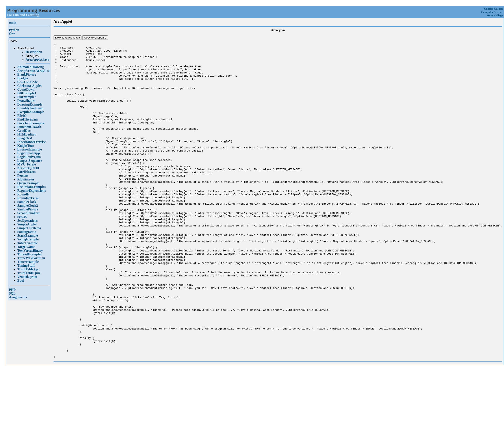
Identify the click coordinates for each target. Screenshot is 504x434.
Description (34, 52)
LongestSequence (30, 161)
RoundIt (23, 194)
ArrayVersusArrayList (34, 71)
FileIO (22, 116)
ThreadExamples (29, 254)
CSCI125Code (28, 82)
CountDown (26, 89)
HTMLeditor (27, 134)
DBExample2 (27, 97)
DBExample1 (27, 93)
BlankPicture (27, 74)
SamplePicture (28, 209)
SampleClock (27, 202)
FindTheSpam (28, 119)
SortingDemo (27, 232)
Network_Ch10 (28, 168)
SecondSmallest (28, 213)
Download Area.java (68, 38)
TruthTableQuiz (29, 273)
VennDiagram (27, 277)
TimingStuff (26, 265)
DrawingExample (30, 104)
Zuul (21, 280)
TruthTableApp (28, 269)
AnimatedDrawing (31, 67)
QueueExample (28, 183)
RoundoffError (28, 198)
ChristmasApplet (29, 86)
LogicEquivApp (29, 153)
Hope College (495, 15)
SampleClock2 (28, 206)
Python (14, 30)
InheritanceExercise (32, 142)
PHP (12, 290)
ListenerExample (29, 149)
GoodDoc (24, 131)
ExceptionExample (31, 112)
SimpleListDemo (29, 228)
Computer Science (492, 12)
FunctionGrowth (29, 127)
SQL (12, 293)
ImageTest (25, 138)
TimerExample (28, 262)
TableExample (28, 243)
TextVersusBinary (30, 251)
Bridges (23, 78)
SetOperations (28, 221)
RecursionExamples (31, 187)
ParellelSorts (26, 172)
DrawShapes (26, 101)
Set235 (22, 217)
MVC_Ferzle (27, 164)
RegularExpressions (32, 191)
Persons (23, 176)
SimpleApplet (27, 224)
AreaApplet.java (37, 59)
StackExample (28, 236)
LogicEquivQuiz (29, 157)
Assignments (18, 297)
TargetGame (26, 247)
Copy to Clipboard (95, 38)
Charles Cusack (493, 9)
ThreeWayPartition (31, 258)
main (13, 22)
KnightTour (26, 146)
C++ (12, 34)
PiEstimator (26, 179)
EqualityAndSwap (30, 108)
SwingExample (28, 239)
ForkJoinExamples (31, 123)
